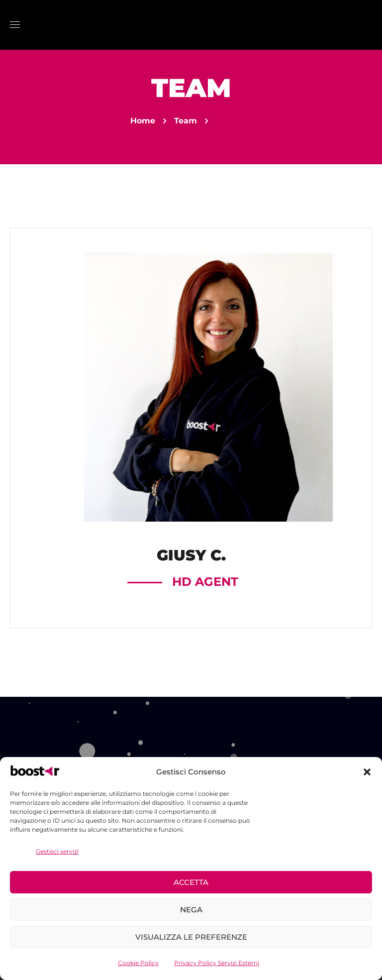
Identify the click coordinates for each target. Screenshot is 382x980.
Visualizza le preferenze (191, 937)
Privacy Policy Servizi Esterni (217, 963)
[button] (367, 772)
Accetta (191, 882)
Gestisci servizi (57, 851)
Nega (191, 910)
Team (186, 121)
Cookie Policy (138, 963)
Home (143, 121)
